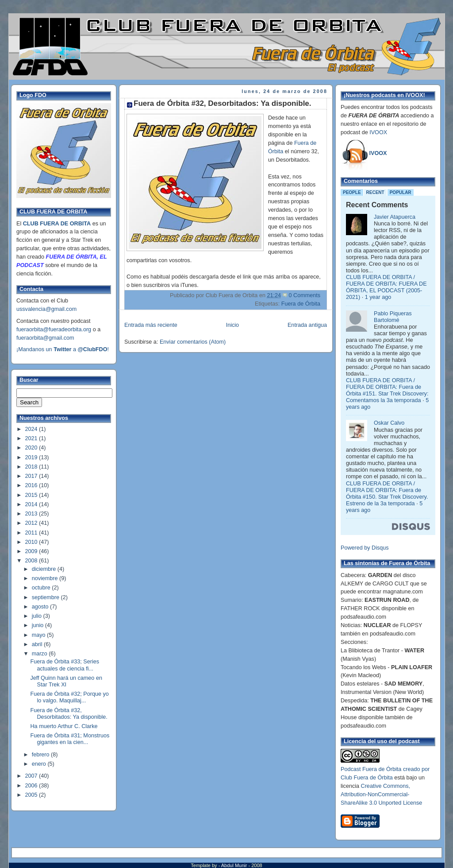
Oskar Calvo (389, 423)
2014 (32, 504)
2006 (32, 786)
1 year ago (378, 297)
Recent (375, 192)
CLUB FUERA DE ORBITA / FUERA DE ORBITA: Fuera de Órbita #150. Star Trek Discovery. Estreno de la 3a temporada (387, 494)
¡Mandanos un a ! (63, 349)
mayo (39, 635)
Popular (401, 192)
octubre (42, 588)
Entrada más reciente (151, 325)
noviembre (46, 578)
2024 (32, 429)
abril (38, 644)
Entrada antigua (307, 325)
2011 (32, 533)
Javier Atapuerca (395, 217)
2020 (32, 448)
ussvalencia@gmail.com (46, 309)
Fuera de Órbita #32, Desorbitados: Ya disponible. (69, 714)
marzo (40, 654)
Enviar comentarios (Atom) (193, 342)
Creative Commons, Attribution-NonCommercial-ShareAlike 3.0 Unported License (381, 794)
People (352, 192)
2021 (32, 438)
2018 (32, 467)
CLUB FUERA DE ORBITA (57, 224)
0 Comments (305, 295)
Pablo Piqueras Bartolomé (393, 317)
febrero (41, 755)
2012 (32, 523)
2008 (32, 561)
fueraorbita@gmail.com (45, 338)
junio (38, 625)
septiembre (46, 597)
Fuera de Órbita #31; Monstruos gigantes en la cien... (70, 739)
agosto (41, 607)
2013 (32, 514)
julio (38, 616)
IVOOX (378, 132)
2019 (32, 457)
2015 (32, 495)
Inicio (232, 325)
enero (40, 764)
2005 (32, 795)
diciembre (45, 569)
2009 (32, 551)
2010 (32, 542)
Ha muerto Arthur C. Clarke (64, 726)
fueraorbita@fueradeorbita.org (54, 329)
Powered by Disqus (365, 548)
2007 (32, 776)
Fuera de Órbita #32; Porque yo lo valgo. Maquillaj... (70, 697)
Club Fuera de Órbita (367, 778)
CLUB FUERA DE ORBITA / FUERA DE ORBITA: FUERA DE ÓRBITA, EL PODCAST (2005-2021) (386, 287)
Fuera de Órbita (301, 304)
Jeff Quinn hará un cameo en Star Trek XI (66, 681)
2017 (32, 476)
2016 (32, 485)
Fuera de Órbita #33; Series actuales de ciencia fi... (65, 665)
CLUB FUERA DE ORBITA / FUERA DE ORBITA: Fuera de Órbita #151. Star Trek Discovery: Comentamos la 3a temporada (387, 390)
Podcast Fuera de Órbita (371, 769)
